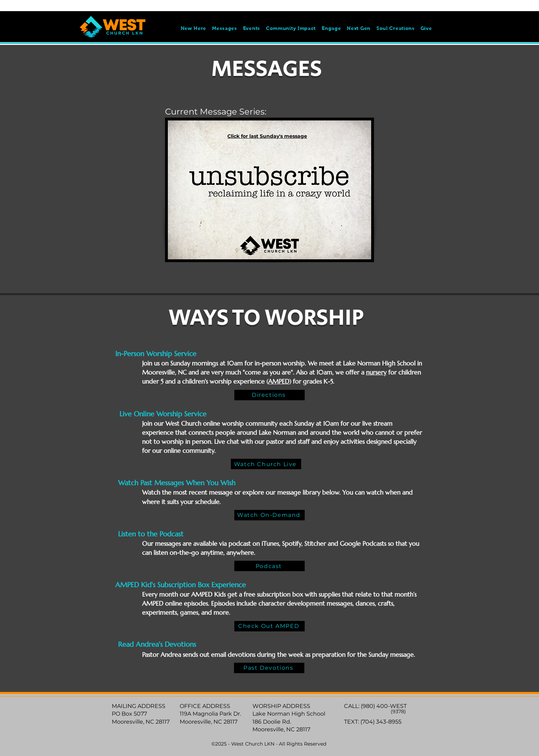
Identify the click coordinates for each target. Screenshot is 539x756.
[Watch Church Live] (266, 464)
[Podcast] (269, 566)
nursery (376, 372)
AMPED (279, 381)
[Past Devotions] (269, 668)
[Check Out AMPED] (269, 626)
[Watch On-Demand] (269, 515)
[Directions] (269, 395)
